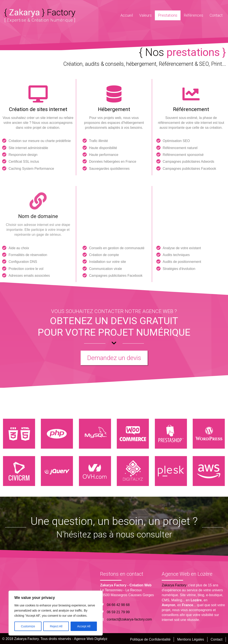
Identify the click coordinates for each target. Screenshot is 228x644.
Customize (28, 626)
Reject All (56, 626)
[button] (114, 358)
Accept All (84, 626)
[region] (56, 613)
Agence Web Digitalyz (91, 639)
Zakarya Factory (174, 585)
